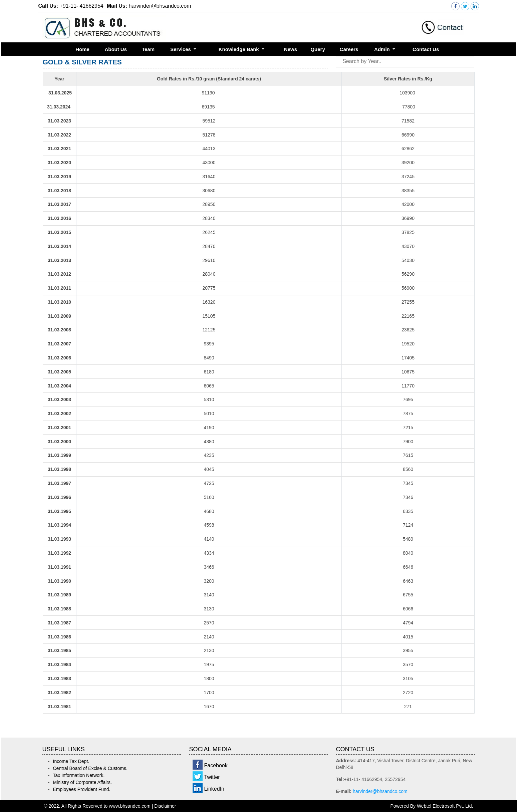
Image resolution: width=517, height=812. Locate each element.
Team (148, 49)
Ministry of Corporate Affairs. (82, 782)
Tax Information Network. (79, 775)
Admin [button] (383, 49)
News (291, 49)
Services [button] (181, 49)
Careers (349, 49)
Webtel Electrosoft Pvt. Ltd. (445, 806)
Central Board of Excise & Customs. (90, 768)
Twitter (212, 777)
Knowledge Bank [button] (239, 49)
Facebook (216, 765)
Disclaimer (165, 806)
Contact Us (426, 49)
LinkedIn (214, 789)
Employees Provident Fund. (82, 789)
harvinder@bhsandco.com (380, 791)
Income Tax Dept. (71, 761)
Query (318, 49)
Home (82, 49)
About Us (116, 49)
